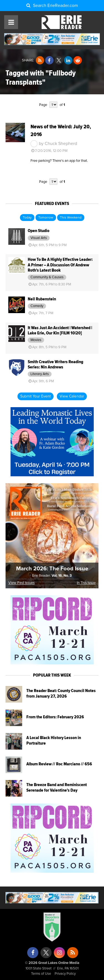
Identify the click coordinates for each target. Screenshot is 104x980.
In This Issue (86, 583)
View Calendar (72, 396)
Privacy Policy (65, 974)
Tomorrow (46, 218)
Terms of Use (41, 974)
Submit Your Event (35, 396)
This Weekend (71, 218)
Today (27, 218)
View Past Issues (21, 583)
